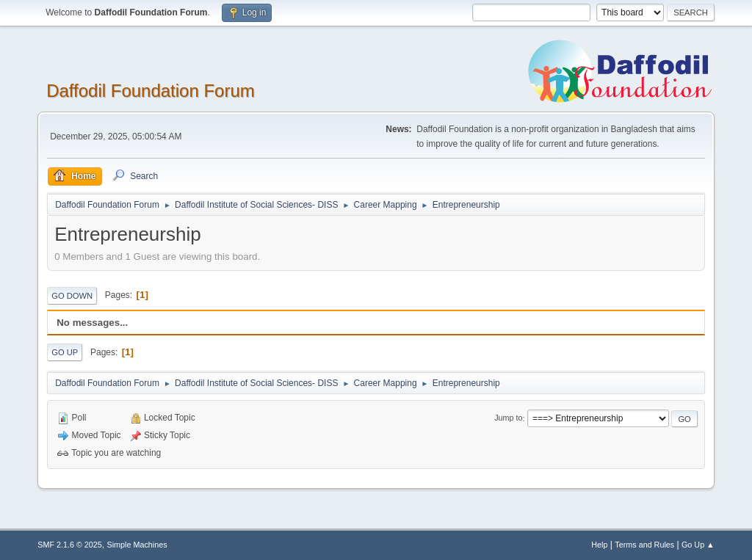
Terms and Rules (644, 545)
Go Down (72, 296)
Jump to (508, 418)
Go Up (65, 352)
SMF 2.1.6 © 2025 (70, 545)
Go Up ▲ (698, 545)
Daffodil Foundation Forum (151, 91)
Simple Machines (137, 545)
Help (599, 545)
